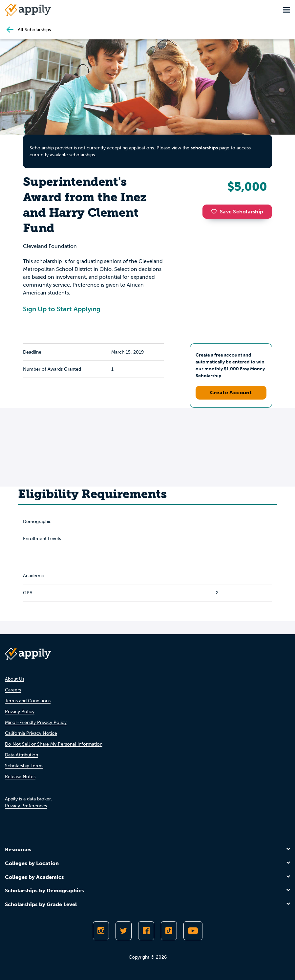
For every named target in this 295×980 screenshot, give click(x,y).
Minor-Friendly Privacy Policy (36, 722)
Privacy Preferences (26, 806)
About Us (15, 679)
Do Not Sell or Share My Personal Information (54, 744)
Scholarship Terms (24, 766)
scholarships (204, 148)
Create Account (231, 392)
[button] (216, 211)
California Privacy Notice (31, 733)
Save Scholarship (237, 212)
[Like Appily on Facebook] (146, 931)
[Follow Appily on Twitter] (124, 931)
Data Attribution (21, 755)
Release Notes (20, 777)
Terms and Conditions (28, 701)
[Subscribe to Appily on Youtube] (193, 931)
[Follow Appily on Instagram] (101, 931)
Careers (13, 690)
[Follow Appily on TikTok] (169, 931)
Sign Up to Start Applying (62, 309)
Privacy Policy (20, 712)
